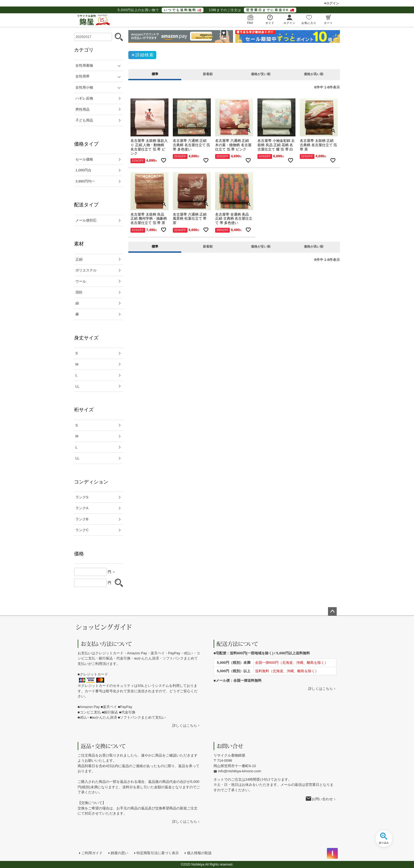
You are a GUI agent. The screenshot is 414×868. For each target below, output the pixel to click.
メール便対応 (86, 220)
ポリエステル (86, 270)
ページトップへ (332, 611)
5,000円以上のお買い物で (161, 10)
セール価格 (84, 159)
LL (77, 386)
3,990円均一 (85, 181)
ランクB (82, 519)
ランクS (82, 497)
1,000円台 (83, 170)
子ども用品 (84, 120)
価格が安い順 (261, 74)
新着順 (208, 74)
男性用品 (82, 109)
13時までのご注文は (253, 10)
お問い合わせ (322, 799)
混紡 (79, 292)
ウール (81, 281)
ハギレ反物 (84, 98)
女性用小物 (84, 87)
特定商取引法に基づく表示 (158, 853)
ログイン (333, 3)
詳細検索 (145, 55)
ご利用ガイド (92, 853)
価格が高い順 (314, 74)
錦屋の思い (120, 853)
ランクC (82, 530)
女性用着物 (84, 65)
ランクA (82, 508)
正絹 (79, 259)
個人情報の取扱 (199, 853)
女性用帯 (82, 76)
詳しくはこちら (185, 726)
